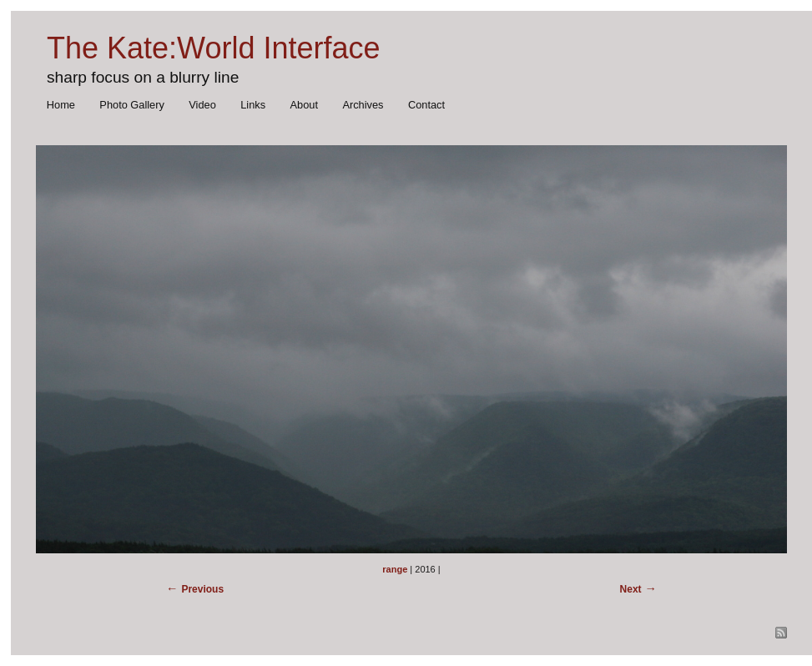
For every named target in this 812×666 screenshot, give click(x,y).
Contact (426, 105)
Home (61, 105)
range (395, 569)
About (304, 105)
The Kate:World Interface (214, 48)
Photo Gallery (132, 105)
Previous (202, 589)
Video (202, 105)
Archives (363, 105)
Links (253, 105)
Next (631, 589)
